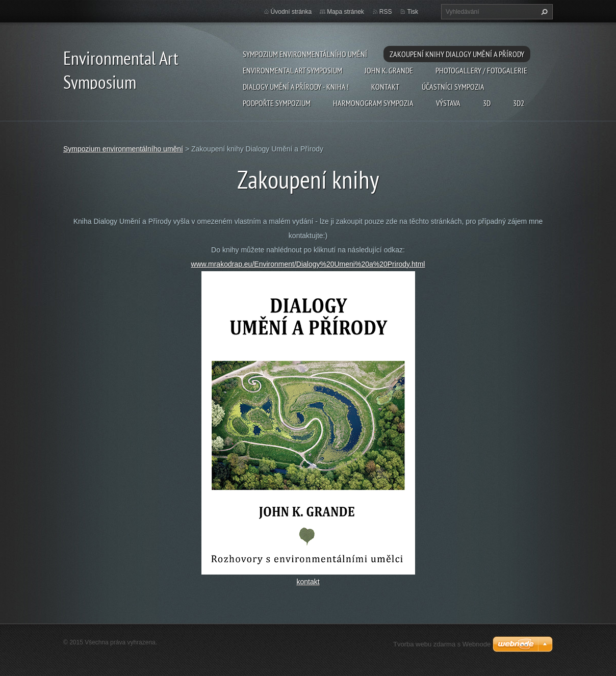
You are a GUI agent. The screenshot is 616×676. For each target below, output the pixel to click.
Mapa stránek (345, 12)
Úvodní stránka (291, 12)
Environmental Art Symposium (292, 70)
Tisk (413, 12)
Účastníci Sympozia (453, 87)
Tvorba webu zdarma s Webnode (442, 644)
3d (487, 103)
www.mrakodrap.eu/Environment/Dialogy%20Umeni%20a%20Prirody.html (308, 264)
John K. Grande (389, 70)
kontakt (308, 582)
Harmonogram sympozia (373, 103)
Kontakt (385, 87)
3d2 (519, 103)
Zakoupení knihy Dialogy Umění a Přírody (457, 54)
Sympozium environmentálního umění (305, 54)
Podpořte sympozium (277, 103)
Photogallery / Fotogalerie (481, 70)
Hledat (543, 12)
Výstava (448, 103)
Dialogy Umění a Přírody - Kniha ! (296, 87)
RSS (386, 12)
